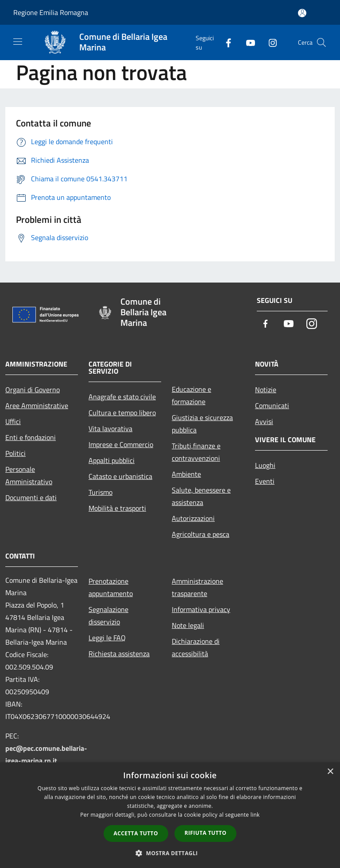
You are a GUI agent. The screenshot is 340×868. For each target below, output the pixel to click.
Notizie (266, 390)
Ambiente (186, 474)
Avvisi (264, 421)
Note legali (188, 625)
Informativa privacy (201, 609)
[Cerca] (321, 42)
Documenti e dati (31, 497)
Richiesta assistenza (119, 654)
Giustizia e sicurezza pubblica (202, 424)
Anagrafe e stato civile (122, 397)
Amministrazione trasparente (197, 587)
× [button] (330, 772)
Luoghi (265, 465)
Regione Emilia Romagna (51, 12)
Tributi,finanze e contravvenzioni (196, 452)
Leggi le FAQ (107, 638)
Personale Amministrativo (29, 475)
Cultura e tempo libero (122, 413)
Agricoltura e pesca (201, 534)
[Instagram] (269, 42)
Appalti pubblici (112, 460)
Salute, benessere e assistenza (201, 496)
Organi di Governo (33, 390)
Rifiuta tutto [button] (206, 833)
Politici (15, 453)
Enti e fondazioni (31, 437)
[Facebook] (225, 42)
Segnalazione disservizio (108, 616)
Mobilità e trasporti (117, 508)
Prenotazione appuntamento (111, 587)
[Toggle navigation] (18, 42)
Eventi (265, 481)
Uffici (13, 421)
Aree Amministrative (37, 405)
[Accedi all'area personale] (302, 13)
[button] (170, 853)
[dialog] (170, 815)
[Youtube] (247, 42)
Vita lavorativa (110, 428)
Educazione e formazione (191, 395)
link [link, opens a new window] (255, 815)
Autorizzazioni (193, 518)
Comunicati (272, 405)
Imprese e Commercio (121, 444)
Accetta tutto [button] (136, 833)
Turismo (100, 492)
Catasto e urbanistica (120, 476)
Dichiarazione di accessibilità (196, 647)
